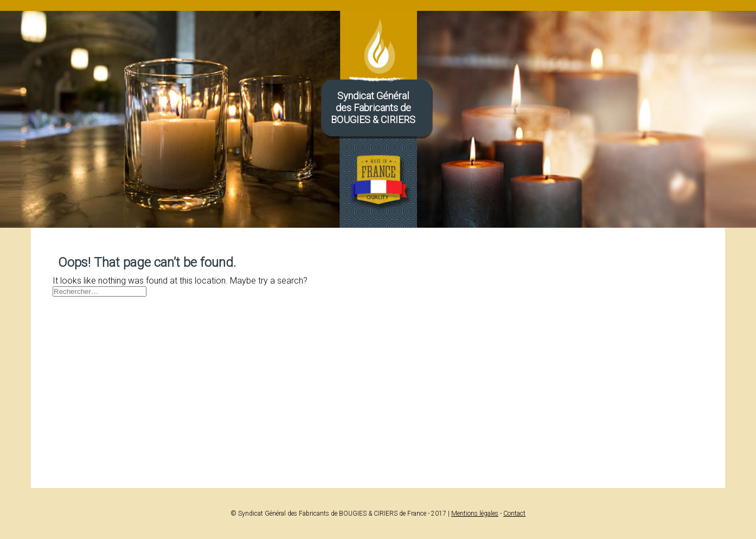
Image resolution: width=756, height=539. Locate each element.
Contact (514, 514)
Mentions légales (475, 514)
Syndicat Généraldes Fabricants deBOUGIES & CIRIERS (373, 108)
